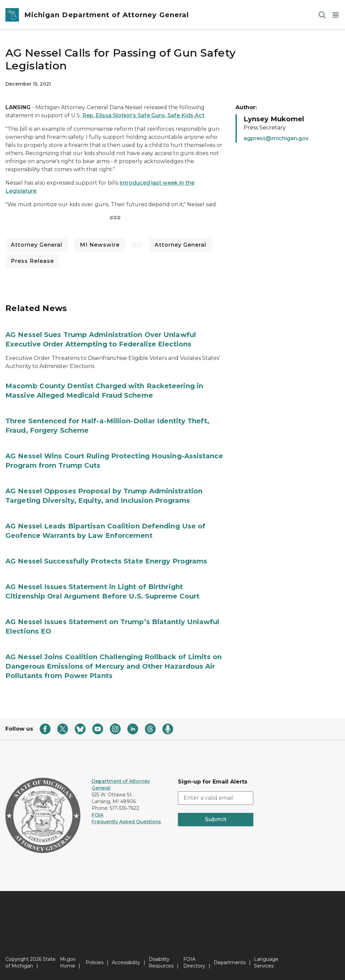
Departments (230, 962)
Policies (95, 962)
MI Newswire (100, 245)
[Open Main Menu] (336, 15)
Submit (216, 819)
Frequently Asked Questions (126, 822)
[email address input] (216, 798)
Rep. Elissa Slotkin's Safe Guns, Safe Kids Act (143, 115)
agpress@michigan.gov (276, 138)
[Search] (322, 15)
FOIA (98, 815)
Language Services (266, 962)
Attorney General (37, 245)
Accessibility (126, 962)
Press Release (32, 261)
